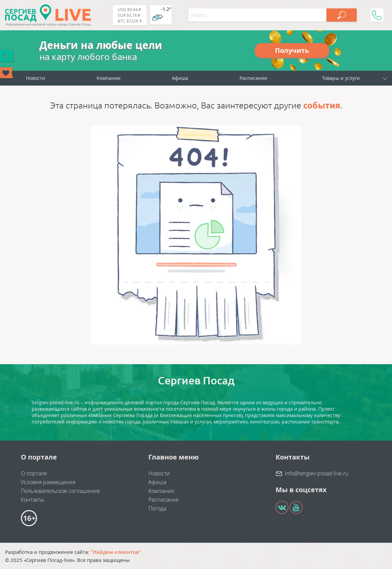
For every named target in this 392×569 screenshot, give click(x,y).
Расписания (253, 78)
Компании (109, 78)
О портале (34, 473)
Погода (157, 508)
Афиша (180, 78)
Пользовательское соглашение (60, 491)
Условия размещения (48, 482)
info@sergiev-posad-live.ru (317, 473)
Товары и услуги (341, 78)
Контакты (32, 500)
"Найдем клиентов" (116, 552)
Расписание (164, 500)
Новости (35, 78)
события (322, 105)
